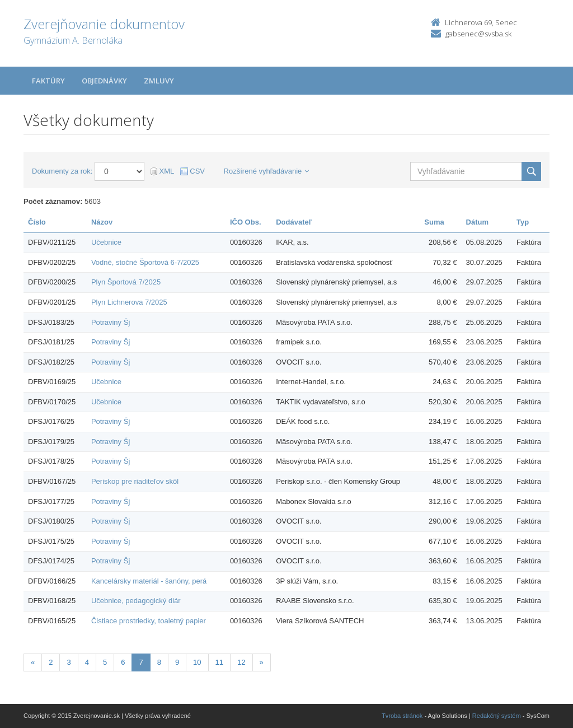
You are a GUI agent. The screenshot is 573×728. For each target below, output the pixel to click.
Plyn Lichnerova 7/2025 (129, 302)
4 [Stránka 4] (87, 662)
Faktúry (48, 81)
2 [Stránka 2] (51, 662)
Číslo (37, 222)
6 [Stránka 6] (123, 662)
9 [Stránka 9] (177, 662)
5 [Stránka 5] (105, 662)
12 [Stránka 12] (241, 662)
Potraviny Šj (111, 322)
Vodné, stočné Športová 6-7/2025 (145, 262)
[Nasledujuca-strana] (262, 663)
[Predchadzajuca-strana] (33, 663)
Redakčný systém (497, 716)
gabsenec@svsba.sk (478, 34)
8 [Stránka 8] (159, 662)
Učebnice (106, 242)
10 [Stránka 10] (197, 662)
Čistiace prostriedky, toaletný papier (149, 621)
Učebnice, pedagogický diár (136, 601)
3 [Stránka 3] (69, 662)
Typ (523, 222)
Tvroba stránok (402, 716)
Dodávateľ (294, 222)
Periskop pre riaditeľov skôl (135, 481)
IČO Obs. (246, 222)
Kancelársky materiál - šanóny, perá (149, 581)
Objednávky (104, 81)
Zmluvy (159, 81)
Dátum (477, 222)
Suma (434, 222)
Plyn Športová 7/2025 (126, 282)
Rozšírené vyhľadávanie (267, 171)
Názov (102, 222)
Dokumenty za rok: (62, 171)
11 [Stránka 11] (219, 662)
